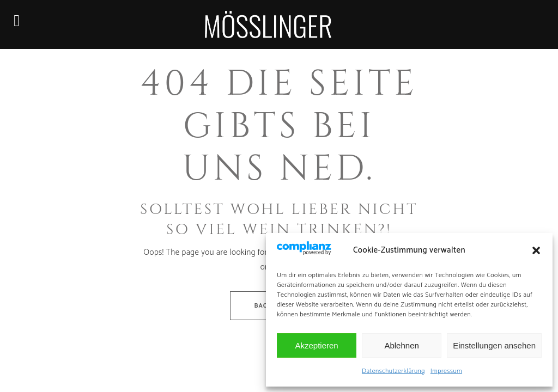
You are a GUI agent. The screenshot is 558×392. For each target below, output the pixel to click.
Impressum (446, 371)
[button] (536, 250)
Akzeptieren (316, 345)
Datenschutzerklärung (393, 371)
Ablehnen (401, 345)
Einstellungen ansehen (494, 345)
